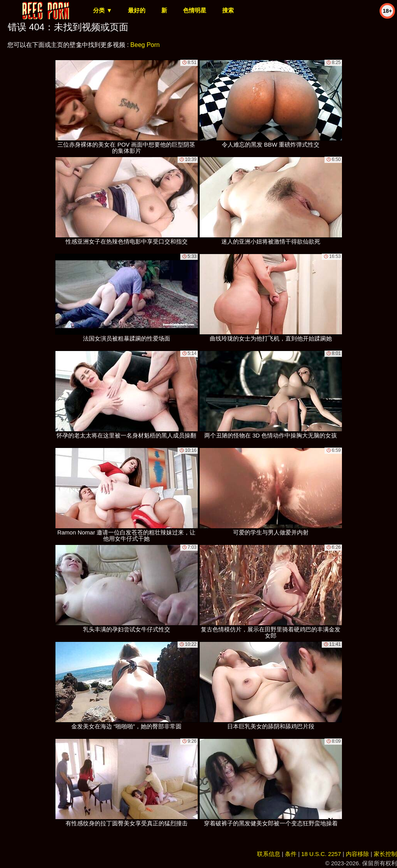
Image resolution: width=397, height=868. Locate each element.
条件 (291, 854)
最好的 (137, 10)
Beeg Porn (145, 45)
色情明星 (195, 10)
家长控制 (385, 854)
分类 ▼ (103, 10)
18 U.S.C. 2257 (321, 854)
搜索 (228, 10)
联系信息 (269, 854)
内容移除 (357, 854)
